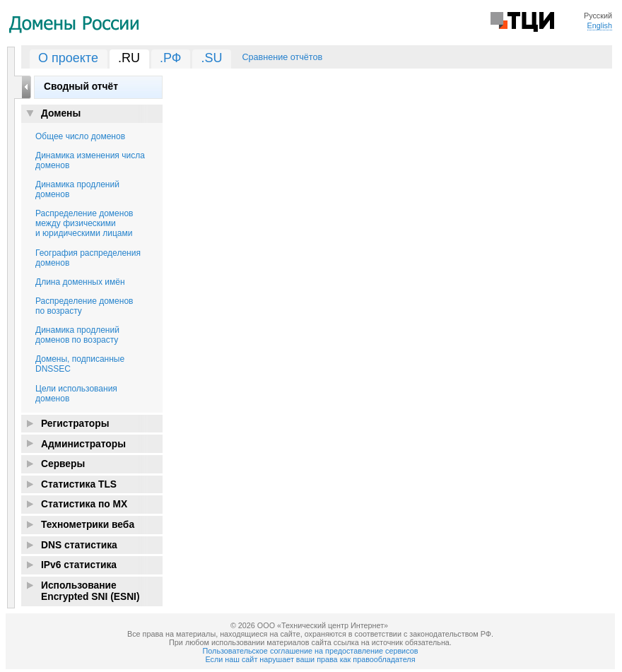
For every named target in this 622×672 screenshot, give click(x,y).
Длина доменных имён (80, 282)
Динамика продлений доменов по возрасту (77, 335)
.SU (211, 58)
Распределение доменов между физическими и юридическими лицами (84, 223)
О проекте (68, 58)
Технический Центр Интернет (522, 20)
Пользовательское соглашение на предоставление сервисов (311, 651)
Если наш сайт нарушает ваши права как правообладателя (311, 659)
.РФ (171, 58)
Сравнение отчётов (282, 57)
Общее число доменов (80, 136)
